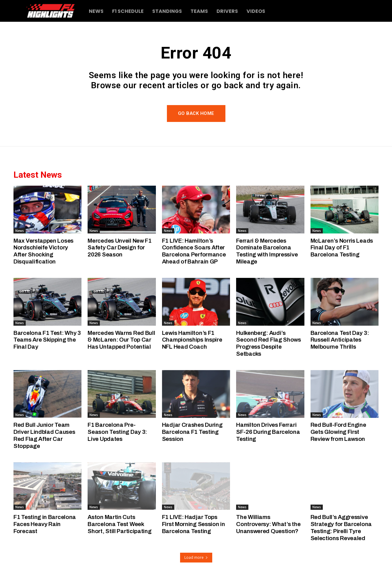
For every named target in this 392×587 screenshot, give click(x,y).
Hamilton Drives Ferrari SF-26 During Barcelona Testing (268, 432)
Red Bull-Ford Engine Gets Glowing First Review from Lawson (338, 432)
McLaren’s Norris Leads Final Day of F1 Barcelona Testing (342, 248)
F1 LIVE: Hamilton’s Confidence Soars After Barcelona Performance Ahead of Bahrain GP (194, 251)
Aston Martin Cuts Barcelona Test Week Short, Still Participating (120, 524)
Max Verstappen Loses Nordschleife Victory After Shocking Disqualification (43, 251)
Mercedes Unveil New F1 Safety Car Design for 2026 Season (119, 248)
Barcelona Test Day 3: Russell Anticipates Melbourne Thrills (340, 340)
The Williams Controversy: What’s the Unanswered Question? (268, 524)
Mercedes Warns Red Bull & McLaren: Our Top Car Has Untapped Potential (121, 340)
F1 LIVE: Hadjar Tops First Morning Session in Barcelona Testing (194, 524)
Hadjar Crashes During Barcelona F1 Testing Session (192, 432)
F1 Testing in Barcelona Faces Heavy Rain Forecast (45, 524)
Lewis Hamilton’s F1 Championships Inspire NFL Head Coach (192, 340)
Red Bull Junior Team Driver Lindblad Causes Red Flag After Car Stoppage (44, 435)
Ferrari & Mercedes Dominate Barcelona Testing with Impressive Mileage (267, 251)
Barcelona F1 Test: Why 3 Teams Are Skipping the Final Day (47, 340)
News (20, 231)
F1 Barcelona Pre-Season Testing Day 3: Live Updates (117, 432)
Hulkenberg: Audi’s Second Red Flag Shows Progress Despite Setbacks (269, 343)
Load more (196, 557)
